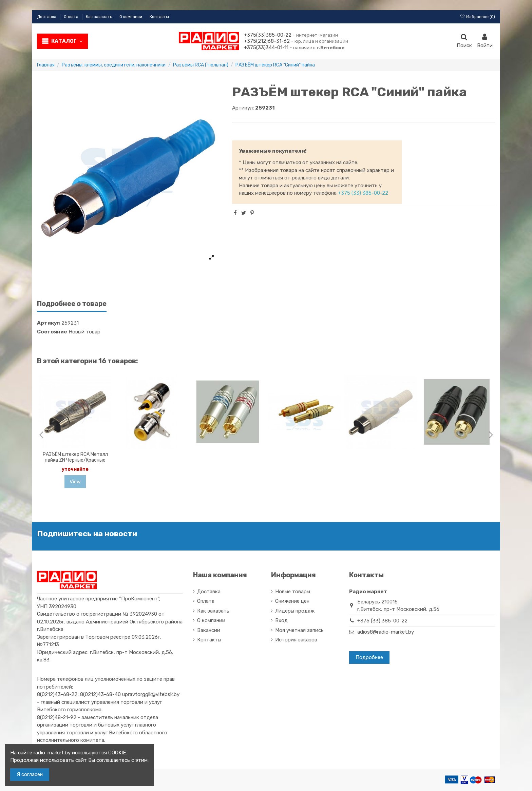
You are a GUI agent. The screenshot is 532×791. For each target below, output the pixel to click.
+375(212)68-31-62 (267, 41)
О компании (131, 17)
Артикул (49, 323)
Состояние (52, 332)
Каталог (67, 41)
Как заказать (99, 17)
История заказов (296, 640)
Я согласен (30, 774)
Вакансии (209, 630)
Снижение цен (292, 601)
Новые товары (293, 592)
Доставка (47, 17)
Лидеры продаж (295, 611)
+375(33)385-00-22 (268, 35)
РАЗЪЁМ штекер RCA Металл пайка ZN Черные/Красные (75, 457)
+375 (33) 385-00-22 (363, 193)
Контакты (159, 17)
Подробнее (369, 657)
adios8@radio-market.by (386, 632)
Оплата (72, 17)
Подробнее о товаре (72, 304)
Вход (281, 620)
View (75, 482)
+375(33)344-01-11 (266, 47)
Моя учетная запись (299, 630)
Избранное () (478, 17)
